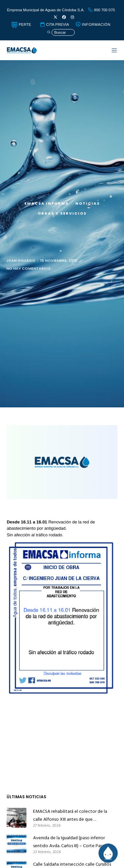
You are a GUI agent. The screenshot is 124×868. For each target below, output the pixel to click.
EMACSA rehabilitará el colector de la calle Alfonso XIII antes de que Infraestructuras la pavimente (70, 815)
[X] (55, 17)
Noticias (88, 203)
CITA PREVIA (54, 24)
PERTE (21, 24)
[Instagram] (72, 17)
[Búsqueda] (61, 33)
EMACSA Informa (47, 203)
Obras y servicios (62, 213)
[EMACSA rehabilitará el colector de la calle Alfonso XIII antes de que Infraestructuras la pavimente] (17, 818)
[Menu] (111, 50)
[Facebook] (64, 17)
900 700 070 (101, 10)
